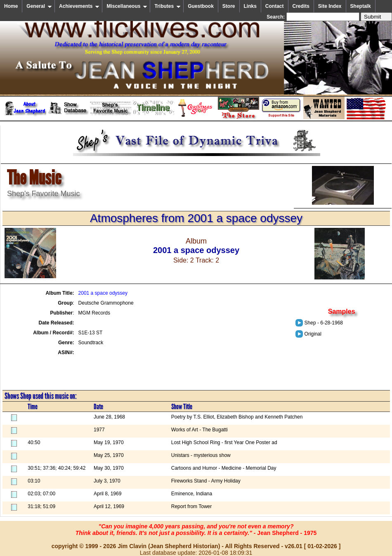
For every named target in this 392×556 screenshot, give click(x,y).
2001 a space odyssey (103, 293)
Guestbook (201, 6)
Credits (301, 6)
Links (250, 6)
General (39, 6)
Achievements (79, 6)
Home (11, 6)
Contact (275, 6)
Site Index (330, 6)
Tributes (168, 6)
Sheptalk (361, 6)
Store (229, 6)
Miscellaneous (127, 6)
